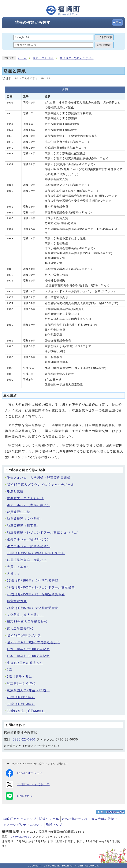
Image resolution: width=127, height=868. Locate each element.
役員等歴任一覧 (19, 512)
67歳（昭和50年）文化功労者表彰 (33, 581)
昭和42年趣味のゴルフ (24, 635)
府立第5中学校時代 (21, 683)
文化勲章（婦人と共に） (25, 615)
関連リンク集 (49, 819)
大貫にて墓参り (19, 567)
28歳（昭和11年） (21, 697)
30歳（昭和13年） (21, 704)
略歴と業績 (15, 491)
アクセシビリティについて (23, 825)
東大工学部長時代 (20, 629)
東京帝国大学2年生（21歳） (28, 690)
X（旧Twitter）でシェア (28, 785)
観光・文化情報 (43, 58)
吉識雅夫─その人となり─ (77, 58)
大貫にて (13, 574)
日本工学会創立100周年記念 (28, 649)
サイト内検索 (104, 37)
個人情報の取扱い (105, 819)
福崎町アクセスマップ (20, 819)
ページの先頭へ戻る (112, 812)
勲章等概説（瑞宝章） (24, 526)
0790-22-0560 (24, 739)
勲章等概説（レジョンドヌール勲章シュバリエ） (44, 533)
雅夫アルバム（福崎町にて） (29, 539)
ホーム (22, 58)
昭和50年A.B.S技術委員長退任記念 (34, 642)
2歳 (9, 670)
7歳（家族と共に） (21, 677)
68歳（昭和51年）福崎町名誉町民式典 (36, 553)
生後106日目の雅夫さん (25, 663)
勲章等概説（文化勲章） (25, 519)
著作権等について (75, 819)
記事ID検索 (104, 45)
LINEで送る (19, 796)
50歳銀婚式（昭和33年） (26, 711)
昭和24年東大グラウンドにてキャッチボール (41, 484)
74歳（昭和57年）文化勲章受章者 (33, 608)
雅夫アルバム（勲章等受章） (29, 546)
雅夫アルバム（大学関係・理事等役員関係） (40, 478)
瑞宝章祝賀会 (17, 601)
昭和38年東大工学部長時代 (27, 622)
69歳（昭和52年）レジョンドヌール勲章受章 (41, 587)
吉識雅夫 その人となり (25, 498)
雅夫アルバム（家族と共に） (29, 505)
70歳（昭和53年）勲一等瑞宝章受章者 (36, 594)
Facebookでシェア (24, 773)
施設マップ (54, 825)
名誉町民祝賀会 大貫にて (27, 560)
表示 (119, 22)
